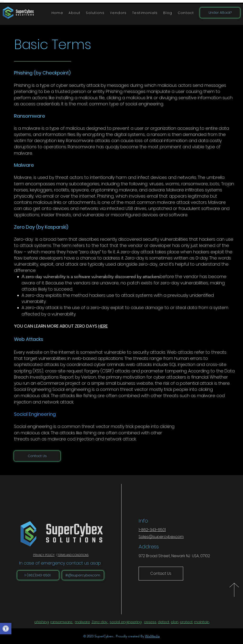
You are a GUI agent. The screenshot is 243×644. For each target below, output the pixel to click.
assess (150, 622)
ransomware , (62, 622)
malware (82, 622)
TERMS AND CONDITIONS (73, 555)
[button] (95, 13)
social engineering (126, 622)
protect (186, 622)
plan (175, 622)
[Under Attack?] (220, 13)
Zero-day (99, 622)
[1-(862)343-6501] (38, 575)
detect (164, 622)
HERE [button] (103, 326)
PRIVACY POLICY (44, 555)
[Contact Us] (37, 456)
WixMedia (152, 636)
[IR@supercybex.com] (83, 575)
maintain (202, 622)
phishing (42, 622)
